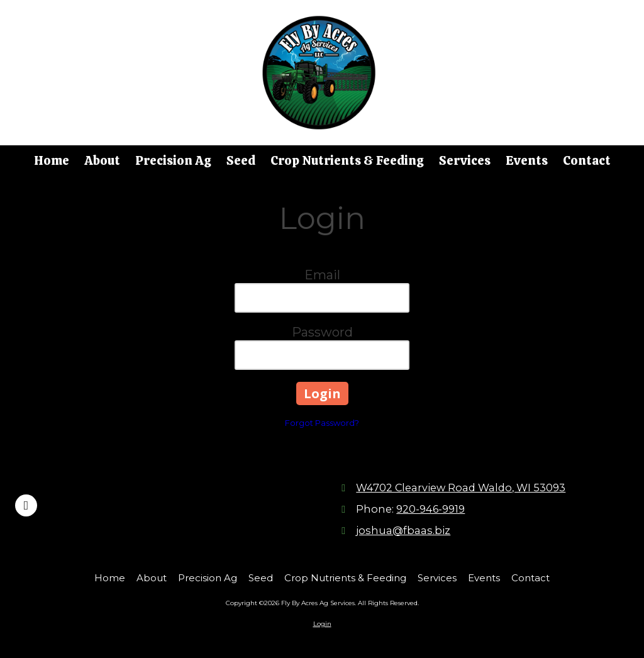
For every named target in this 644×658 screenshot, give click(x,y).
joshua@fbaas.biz (403, 530)
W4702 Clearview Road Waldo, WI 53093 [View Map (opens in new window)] (461, 488)
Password (322, 332)
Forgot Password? (322, 423)
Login (322, 624)
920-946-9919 (430, 509)
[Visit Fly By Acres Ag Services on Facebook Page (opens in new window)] (26, 505)
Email (322, 275)
